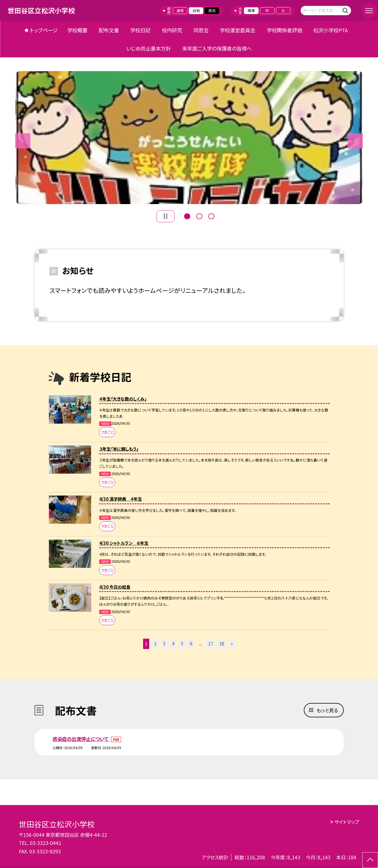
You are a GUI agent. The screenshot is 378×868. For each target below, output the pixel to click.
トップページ (44, 30)
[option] (189, 138)
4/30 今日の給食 (115, 587)
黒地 (212, 11)
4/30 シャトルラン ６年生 (124, 543)
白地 (196, 11)
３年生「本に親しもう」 (119, 449)
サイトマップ (347, 822)
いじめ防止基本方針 (149, 48)
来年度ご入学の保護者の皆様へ (217, 48)
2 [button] (199, 216)
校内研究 (172, 30)
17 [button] (210, 644)
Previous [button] (23, 141)
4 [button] (173, 644)
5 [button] (182, 644)
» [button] (232, 644)
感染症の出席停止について (81, 739)
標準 (251, 11)
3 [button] (211, 216)
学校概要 (77, 30)
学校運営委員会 (237, 30)
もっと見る (327, 710)
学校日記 (140, 30)
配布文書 (109, 30)
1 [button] (187, 216)
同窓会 (201, 30)
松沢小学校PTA (331, 30)
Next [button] (355, 141)
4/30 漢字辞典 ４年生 (121, 499)
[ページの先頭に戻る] (370, 860)
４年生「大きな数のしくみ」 (123, 399)
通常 (180, 11)
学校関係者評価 (284, 30)
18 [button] (222, 644)
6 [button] (191, 644)
